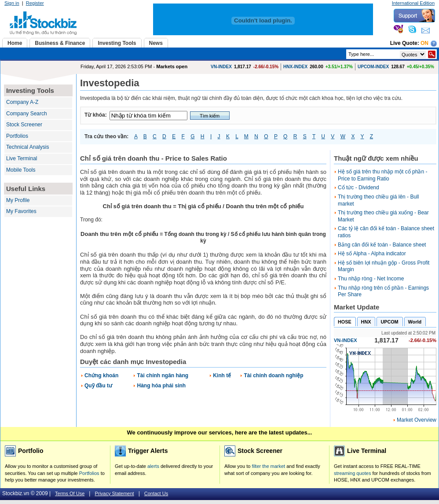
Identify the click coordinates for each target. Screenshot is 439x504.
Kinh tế (222, 375)
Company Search (27, 114)
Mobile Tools (21, 170)
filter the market (268, 466)
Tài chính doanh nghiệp (273, 375)
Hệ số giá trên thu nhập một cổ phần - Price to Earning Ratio (382, 175)
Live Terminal (22, 158)
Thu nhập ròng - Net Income (371, 279)
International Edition (413, 3)
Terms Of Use (70, 493)
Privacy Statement (114, 493)
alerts (153, 466)
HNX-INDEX (295, 67)
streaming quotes (352, 473)
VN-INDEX (221, 67)
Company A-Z (22, 102)
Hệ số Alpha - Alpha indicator (372, 254)
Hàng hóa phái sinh (161, 386)
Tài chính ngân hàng (163, 375)
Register (35, 3)
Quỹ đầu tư (98, 386)
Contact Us (156, 493)
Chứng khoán (101, 375)
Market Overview (417, 420)
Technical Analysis (27, 147)
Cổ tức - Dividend (359, 188)
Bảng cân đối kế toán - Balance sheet (382, 245)
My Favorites (21, 211)
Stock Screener (24, 125)
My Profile (18, 200)
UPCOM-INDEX (373, 67)
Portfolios (17, 136)
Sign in (12, 3)
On (424, 43)
